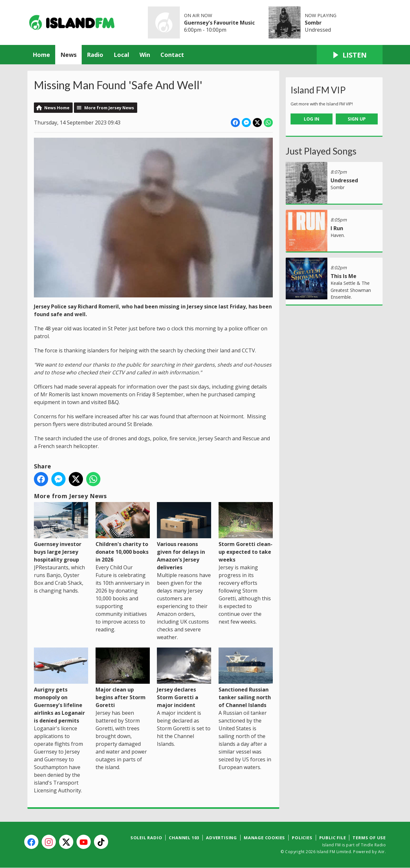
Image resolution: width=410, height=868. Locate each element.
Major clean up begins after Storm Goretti (123, 678)
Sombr (313, 23)
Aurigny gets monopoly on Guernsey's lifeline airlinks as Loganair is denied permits (61, 686)
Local (121, 55)
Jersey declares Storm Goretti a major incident (184, 678)
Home (41, 55)
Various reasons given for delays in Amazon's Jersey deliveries (184, 536)
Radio (95, 55)
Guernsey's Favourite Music (219, 23)
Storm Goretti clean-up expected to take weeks (246, 533)
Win (145, 55)
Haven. (338, 235)
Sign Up (357, 119)
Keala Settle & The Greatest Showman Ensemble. (351, 290)
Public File (333, 838)
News (68, 55)
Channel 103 (184, 838)
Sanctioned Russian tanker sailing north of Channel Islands (246, 678)
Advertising (221, 838)
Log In (312, 119)
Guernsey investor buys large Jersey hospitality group (61, 533)
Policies (302, 838)
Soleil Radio (146, 838)
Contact (172, 55)
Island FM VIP (318, 90)
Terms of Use (369, 838)
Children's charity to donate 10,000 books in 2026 (123, 533)
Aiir (381, 852)
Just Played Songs (321, 151)
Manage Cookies (264, 838)
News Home (57, 108)
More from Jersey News (109, 108)
